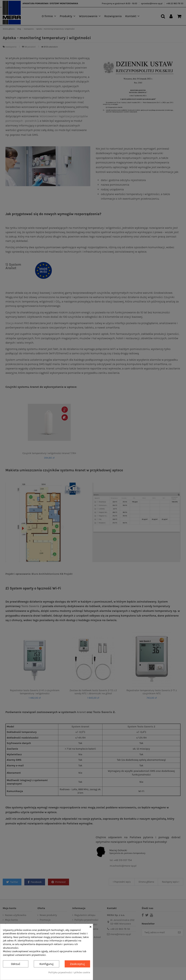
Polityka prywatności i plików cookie (69, 972)
